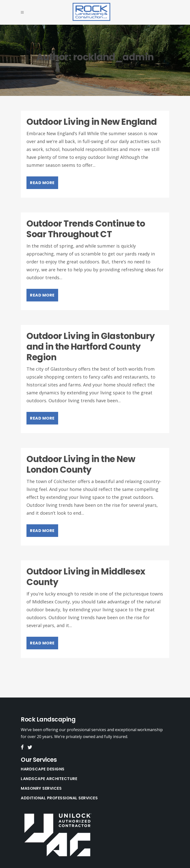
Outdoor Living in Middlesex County (86, 577)
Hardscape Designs (43, 769)
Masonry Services (41, 788)
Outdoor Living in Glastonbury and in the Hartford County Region (91, 347)
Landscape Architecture (49, 779)
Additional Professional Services (59, 798)
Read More (42, 183)
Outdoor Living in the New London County (81, 464)
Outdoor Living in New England (92, 122)
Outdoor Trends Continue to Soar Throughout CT (86, 229)
